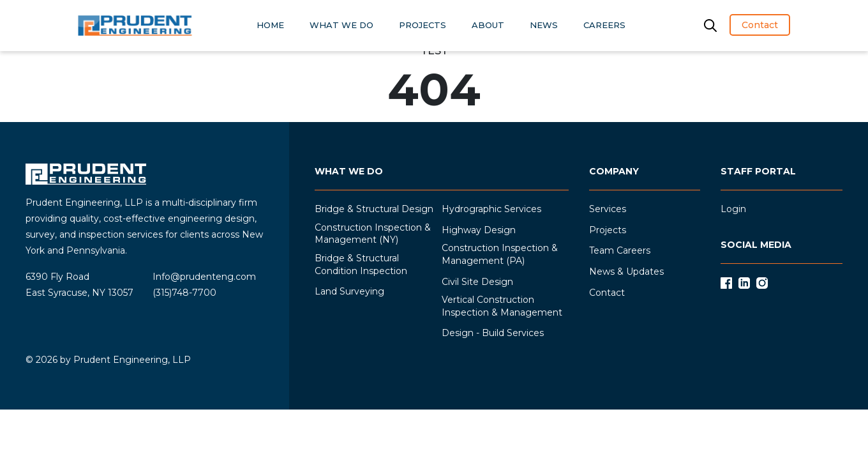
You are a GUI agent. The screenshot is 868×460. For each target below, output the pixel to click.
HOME (270, 25)
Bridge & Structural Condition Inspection (361, 264)
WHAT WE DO (341, 25)
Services (608, 209)
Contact (760, 25)
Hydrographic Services (491, 209)
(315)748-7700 (184, 293)
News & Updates (626, 272)
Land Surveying (349, 291)
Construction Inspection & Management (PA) (500, 254)
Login (733, 209)
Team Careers (620, 250)
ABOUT (488, 25)
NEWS (544, 25)
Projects (608, 230)
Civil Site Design (477, 282)
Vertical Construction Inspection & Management (502, 306)
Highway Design (479, 230)
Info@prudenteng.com (204, 277)
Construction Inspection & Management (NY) (373, 234)
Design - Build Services (493, 333)
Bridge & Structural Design (374, 209)
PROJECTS (423, 25)
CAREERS (604, 25)
